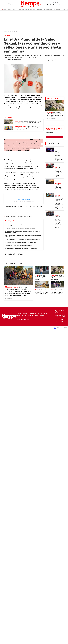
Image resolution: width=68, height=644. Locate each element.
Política (9, 9)
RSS (28, 320)
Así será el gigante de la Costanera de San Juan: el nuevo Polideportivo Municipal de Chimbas (23, 232)
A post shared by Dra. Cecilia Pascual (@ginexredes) (24, 202)
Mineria (4, 9)
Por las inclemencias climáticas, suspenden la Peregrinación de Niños (23, 239)
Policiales (39, 9)
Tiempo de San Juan (8, 32)
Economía (19, 313)
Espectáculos (58, 9)
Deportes (22, 9)
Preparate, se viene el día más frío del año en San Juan (19, 245)
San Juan (15, 9)
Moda (64, 9)
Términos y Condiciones (22, 320)
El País (27, 9)
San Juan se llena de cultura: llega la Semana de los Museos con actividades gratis (21, 225)
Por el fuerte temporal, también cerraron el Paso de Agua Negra (21, 242)
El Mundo (33, 9)
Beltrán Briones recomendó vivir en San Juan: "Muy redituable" (21, 248)
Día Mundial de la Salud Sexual (18, 216)
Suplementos (33, 317)
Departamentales (48, 9)
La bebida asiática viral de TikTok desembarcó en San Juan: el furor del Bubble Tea (23, 236)
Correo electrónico (50, 132)
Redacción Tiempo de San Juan (14, 59)
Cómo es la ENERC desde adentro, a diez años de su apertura (20, 228)
